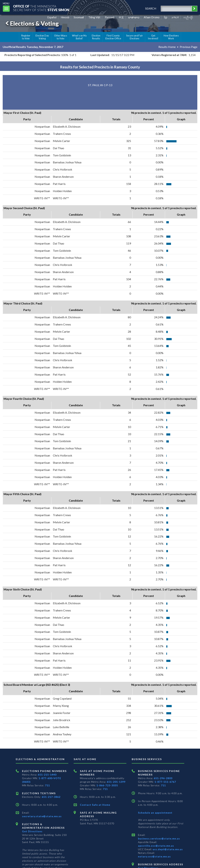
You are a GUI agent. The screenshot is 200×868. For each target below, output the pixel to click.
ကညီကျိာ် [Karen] (188, 17)
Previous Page (189, 47)
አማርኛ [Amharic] (175, 17)
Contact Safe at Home (95, 805)
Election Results (96, 37)
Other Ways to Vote (61, 37)
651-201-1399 (116, 782)
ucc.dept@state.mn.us (167, 849)
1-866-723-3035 (107, 785)
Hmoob (65, 17)
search (151, 8)
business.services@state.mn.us (159, 838)
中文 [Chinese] (121, 17)
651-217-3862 (51, 797)
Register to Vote (26, 37)
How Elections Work (171, 37)
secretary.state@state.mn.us (42, 816)
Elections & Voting (32, 23)
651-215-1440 (47, 775)
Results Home (167, 47)
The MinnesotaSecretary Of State (41, 8)
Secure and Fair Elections (134, 37)
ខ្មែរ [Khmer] (166, 17)
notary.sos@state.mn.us (154, 856)
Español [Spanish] (52, 17)
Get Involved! (153, 37)
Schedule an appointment (155, 813)
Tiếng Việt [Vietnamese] (94, 17)
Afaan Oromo (152, 17)
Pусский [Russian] (110, 17)
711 (47, 785)
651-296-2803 (163, 778)
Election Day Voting (42, 37)
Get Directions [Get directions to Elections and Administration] (32, 831)
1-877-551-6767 (165, 782)
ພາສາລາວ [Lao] (134, 17)
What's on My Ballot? (79, 37)
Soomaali (79, 17)
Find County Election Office (113, 37)
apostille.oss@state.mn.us (156, 846)
